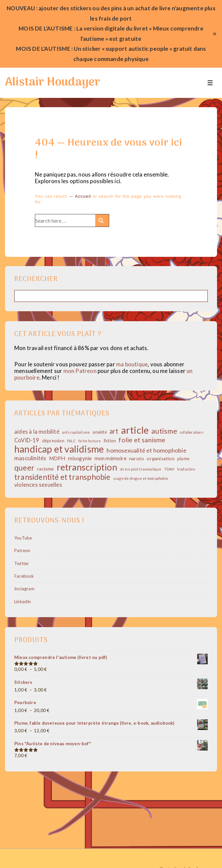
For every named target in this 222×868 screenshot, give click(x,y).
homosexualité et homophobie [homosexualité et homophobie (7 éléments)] (146, 450)
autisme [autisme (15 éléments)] (164, 431)
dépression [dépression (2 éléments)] (53, 441)
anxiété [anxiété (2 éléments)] (100, 432)
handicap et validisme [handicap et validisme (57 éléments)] (59, 449)
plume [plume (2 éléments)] (183, 459)
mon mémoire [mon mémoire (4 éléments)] (111, 458)
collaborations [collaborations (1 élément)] (192, 432)
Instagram (24, 589)
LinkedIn (23, 602)
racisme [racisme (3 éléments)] (45, 469)
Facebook (24, 576)
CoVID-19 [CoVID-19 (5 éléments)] (27, 440)
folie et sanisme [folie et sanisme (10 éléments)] (142, 440)
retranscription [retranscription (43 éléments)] (87, 467)
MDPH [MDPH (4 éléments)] (57, 458)
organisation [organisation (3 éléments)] (160, 458)
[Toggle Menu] (210, 83)
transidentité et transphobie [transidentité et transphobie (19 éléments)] (62, 477)
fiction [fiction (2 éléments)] (110, 441)
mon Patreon (80, 371)
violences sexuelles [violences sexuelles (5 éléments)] (38, 485)
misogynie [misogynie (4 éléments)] (80, 458)
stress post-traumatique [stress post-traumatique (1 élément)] (141, 469)
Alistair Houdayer (53, 83)
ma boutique (132, 364)
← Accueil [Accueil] (80, 196)
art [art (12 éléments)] (114, 431)
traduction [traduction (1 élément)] (186, 469)
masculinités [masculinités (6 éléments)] (30, 458)
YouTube (23, 538)
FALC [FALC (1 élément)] (71, 441)
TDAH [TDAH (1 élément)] (169, 469)
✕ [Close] (215, 34)
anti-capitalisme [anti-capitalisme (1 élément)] (76, 432)
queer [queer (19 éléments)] (24, 468)
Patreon (22, 550)
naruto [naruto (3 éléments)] (137, 458)
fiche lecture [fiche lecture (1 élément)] (90, 441)
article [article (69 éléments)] (135, 430)
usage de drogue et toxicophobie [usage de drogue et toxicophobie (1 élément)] (141, 478)
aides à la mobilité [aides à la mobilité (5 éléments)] (37, 432)
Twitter (22, 563)
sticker (91, 49)
